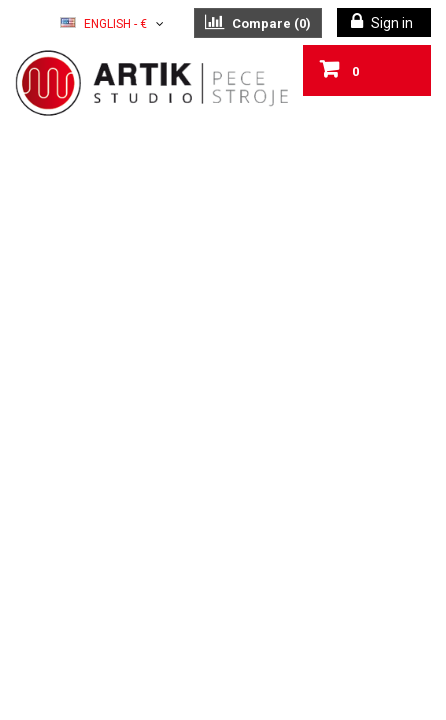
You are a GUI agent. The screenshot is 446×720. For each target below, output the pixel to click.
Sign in (390, 23)
